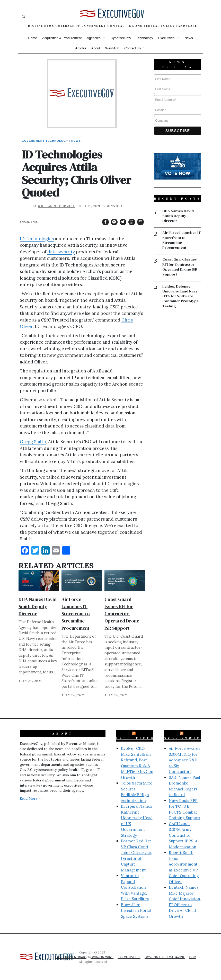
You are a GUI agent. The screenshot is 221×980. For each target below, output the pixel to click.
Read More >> (31, 798)
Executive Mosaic (68, 957)
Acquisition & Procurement (62, 38)
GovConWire (184, 738)
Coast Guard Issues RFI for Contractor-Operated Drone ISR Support (122, 614)
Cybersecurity (121, 38)
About (96, 48)
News (189, 38)
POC (193, 957)
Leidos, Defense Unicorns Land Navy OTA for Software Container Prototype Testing (181, 297)
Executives (166, 38)
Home (33, 38)
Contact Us (132, 48)
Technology (145, 38)
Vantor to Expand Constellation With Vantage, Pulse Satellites (135, 887)
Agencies (94, 38)
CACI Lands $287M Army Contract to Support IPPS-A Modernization (183, 835)
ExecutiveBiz (139, 738)
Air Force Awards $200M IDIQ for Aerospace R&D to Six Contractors (184, 760)
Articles (81, 48)
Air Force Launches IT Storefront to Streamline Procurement (76, 614)
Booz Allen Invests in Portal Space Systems (136, 911)
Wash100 (112, 48)
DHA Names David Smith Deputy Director (38, 606)
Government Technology (45, 141)
